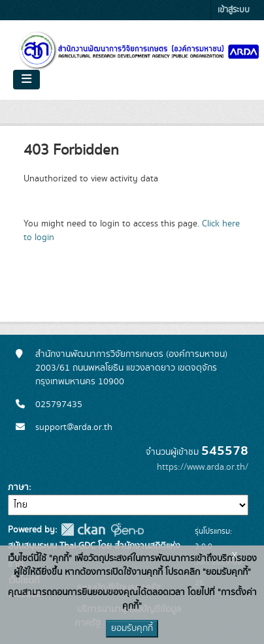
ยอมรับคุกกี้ (132, 628)
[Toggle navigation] (26, 80)
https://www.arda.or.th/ (203, 467)
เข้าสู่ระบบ (234, 10)
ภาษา (18, 487)
